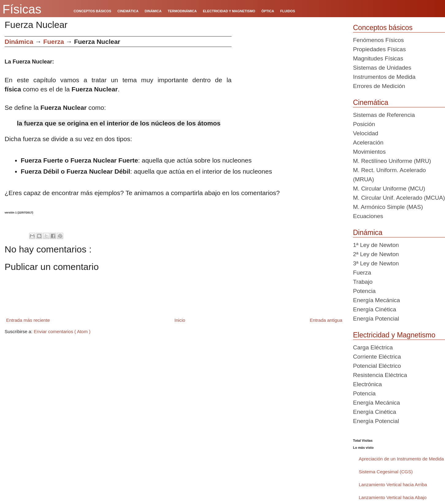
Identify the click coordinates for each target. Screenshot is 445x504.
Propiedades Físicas (379, 49)
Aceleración (368, 142)
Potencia (364, 291)
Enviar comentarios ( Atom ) (62, 331)
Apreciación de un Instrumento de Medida (401, 459)
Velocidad (366, 133)
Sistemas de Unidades (382, 68)
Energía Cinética (374, 309)
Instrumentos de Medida (384, 77)
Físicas (22, 9)
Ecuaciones (368, 216)
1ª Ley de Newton (376, 245)
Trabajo (363, 282)
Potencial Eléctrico (377, 366)
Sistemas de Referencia (384, 115)
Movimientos (369, 152)
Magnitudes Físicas (378, 58)
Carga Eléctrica (373, 347)
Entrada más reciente (28, 320)
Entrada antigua (326, 320)
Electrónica (367, 384)
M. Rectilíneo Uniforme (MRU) (392, 161)
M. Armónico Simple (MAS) (388, 207)
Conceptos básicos (383, 28)
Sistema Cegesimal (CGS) (386, 472)
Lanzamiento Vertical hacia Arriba (393, 485)
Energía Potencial (376, 319)
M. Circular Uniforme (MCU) (389, 189)
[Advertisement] (290, 79)
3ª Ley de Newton (376, 263)
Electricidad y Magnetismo (394, 335)
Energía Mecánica (376, 300)
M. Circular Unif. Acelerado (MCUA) (399, 198)
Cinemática (371, 102)
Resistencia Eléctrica (380, 375)
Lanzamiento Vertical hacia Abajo (393, 497)
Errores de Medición (379, 86)
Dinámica (19, 42)
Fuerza (54, 42)
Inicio (180, 320)
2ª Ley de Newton (376, 254)
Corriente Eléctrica (377, 357)
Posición (364, 124)
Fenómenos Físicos (378, 40)
